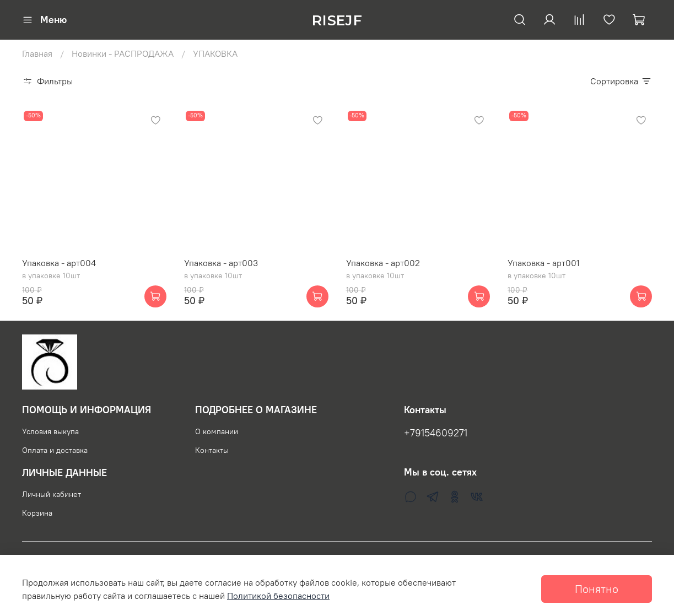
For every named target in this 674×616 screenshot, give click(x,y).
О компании (217, 431)
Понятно (597, 589)
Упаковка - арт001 (544, 263)
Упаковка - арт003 (221, 263)
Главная (37, 53)
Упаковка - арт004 (59, 263)
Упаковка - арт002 (383, 263)
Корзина (37, 513)
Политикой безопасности (278, 596)
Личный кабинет (52, 494)
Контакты (212, 450)
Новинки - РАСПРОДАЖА (123, 53)
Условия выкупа (50, 431)
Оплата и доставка (55, 450)
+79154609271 (436, 433)
